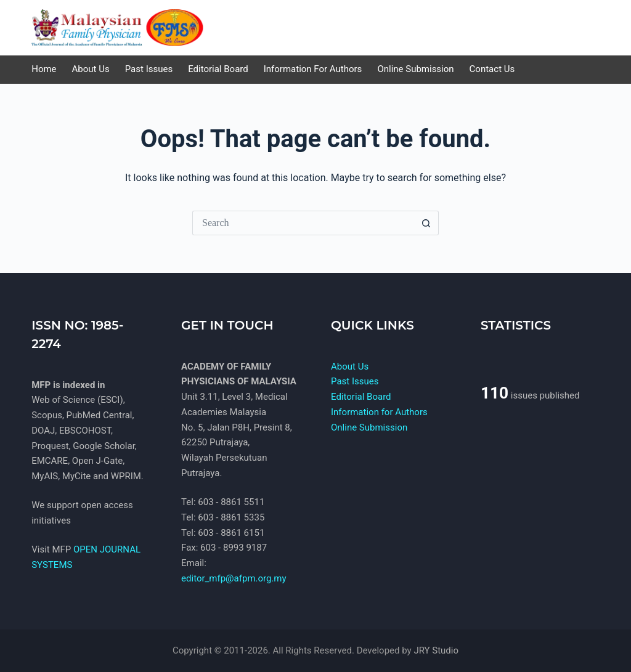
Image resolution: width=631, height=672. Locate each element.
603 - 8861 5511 (231, 502)
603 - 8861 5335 (231, 517)
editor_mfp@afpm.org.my (234, 578)
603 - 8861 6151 (231, 533)
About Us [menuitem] (91, 69)
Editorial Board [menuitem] (218, 69)
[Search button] (426, 223)
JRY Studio (436, 650)
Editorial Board (361, 397)
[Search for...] (303, 223)
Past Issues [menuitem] (149, 69)
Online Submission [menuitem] (415, 69)
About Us (350, 366)
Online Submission (369, 427)
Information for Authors (379, 412)
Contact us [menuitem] (492, 69)
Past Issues (355, 381)
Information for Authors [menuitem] (313, 69)
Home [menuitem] (44, 69)
